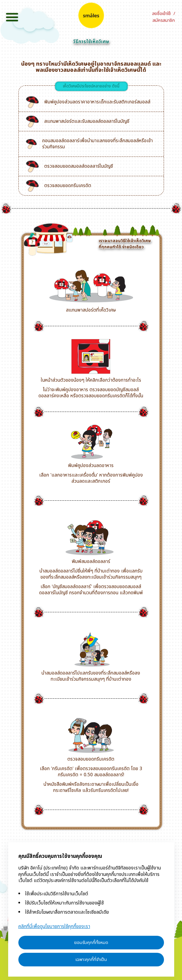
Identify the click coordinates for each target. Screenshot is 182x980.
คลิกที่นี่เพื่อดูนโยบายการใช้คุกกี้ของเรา (54, 926)
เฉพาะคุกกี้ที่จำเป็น (91, 960)
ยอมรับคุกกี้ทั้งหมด (91, 943)
